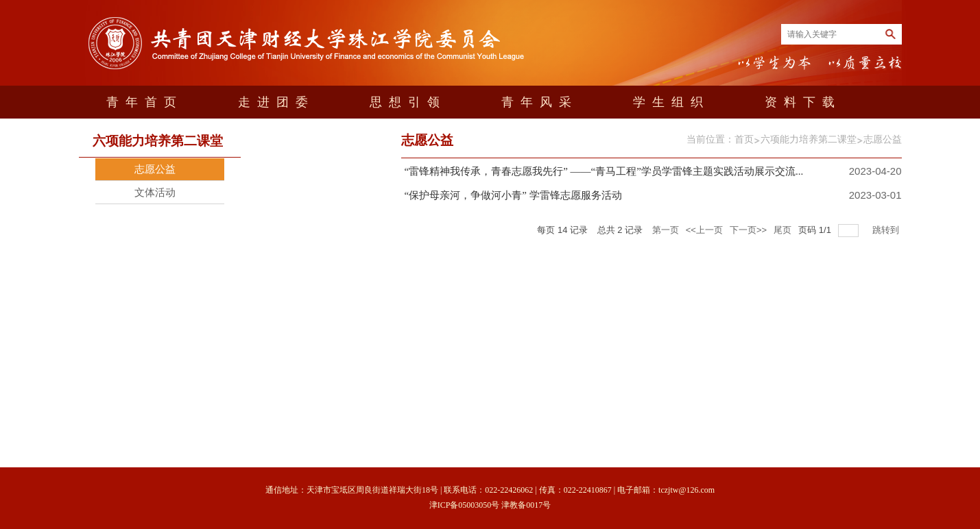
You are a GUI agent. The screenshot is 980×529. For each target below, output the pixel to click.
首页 (744, 139)
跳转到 (887, 230)
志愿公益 (883, 139)
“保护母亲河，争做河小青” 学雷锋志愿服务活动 (513, 195)
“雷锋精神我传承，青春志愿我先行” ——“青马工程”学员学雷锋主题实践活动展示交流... (604, 171)
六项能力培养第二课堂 (809, 139)
